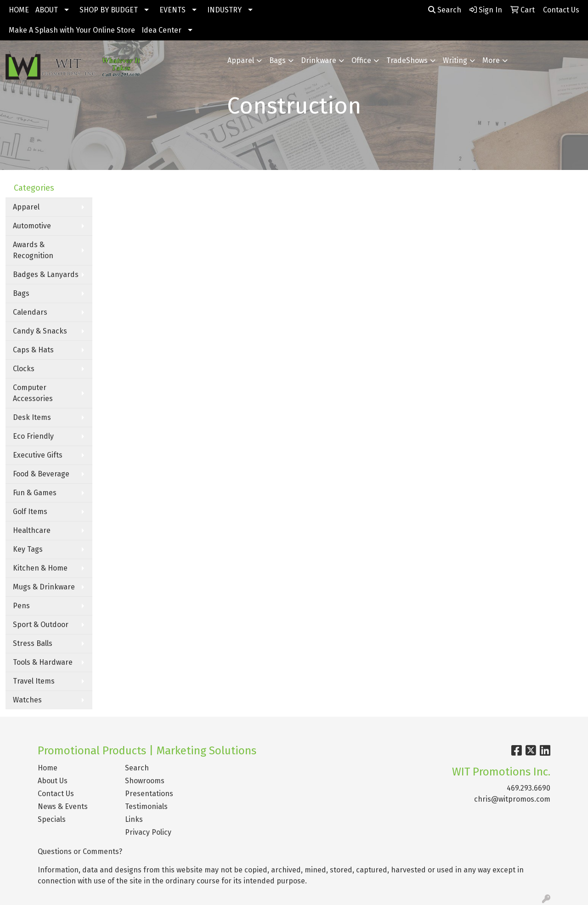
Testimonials (146, 806)
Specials (52, 819)
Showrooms (145, 781)
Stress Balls (33, 643)
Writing (455, 60)
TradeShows (407, 60)
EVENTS (172, 10)
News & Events (63, 806)
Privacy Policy (148, 832)
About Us (53, 781)
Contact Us (56, 794)
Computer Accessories (33, 393)
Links (134, 819)
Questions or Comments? (80, 851)
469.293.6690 (529, 788)
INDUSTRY (224, 10)
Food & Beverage (41, 474)
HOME (19, 10)
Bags (277, 60)
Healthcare (32, 530)
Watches (27, 700)
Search (445, 10)
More (491, 60)
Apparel (241, 60)
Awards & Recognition (33, 250)
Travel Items (34, 681)
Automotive (32, 226)
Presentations (149, 794)
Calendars (30, 312)
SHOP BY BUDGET (109, 10)
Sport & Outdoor (41, 625)
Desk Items (32, 417)
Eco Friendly (33, 436)
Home (48, 768)
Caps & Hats (33, 350)
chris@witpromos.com (512, 799)
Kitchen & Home (40, 568)
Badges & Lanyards (46, 274)
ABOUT (47, 10)
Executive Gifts (38, 455)
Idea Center (161, 30)
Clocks (24, 369)
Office (361, 60)
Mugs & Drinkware (44, 587)
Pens (21, 606)
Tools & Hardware (43, 662)
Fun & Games (35, 493)
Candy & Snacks (40, 331)
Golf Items (30, 512)
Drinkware (319, 60)
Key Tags (28, 549)
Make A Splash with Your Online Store (72, 30)
